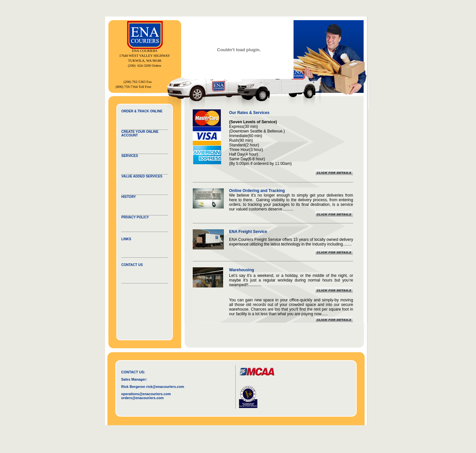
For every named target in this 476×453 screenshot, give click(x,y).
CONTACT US (132, 265)
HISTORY (129, 197)
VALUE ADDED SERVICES (142, 176)
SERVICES (130, 156)
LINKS (126, 239)
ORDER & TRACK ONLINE (142, 111)
